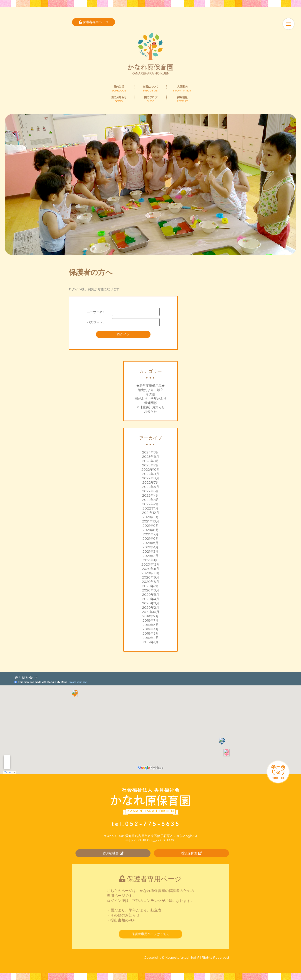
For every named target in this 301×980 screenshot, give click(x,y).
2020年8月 (150, 582)
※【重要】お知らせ (150, 407)
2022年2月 (150, 504)
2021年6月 (151, 539)
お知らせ (150, 411)
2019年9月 (150, 616)
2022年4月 (150, 495)
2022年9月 (151, 474)
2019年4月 (151, 629)
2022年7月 (151, 483)
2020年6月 (150, 590)
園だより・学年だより (150, 399)
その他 (150, 394)
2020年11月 (150, 569)
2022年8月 (151, 478)
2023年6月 (151, 457)
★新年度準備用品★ (150, 386)
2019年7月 (150, 621)
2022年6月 (151, 487)
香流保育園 (192, 853)
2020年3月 (151, 603)
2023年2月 (150, 465)
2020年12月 (150, 564)
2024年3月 (150, 452)
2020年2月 (151, 608)
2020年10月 (151, 573)
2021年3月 (150, 552)
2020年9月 (150, 577)
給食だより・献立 (150, 390)
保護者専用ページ (94, 22)
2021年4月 (150, 547)
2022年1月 (150, 508)
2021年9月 (151, 526)
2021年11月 (151, 517)
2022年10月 (150, 470)
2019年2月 (151, 638)
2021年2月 (150, 556)
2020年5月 (151, 595)
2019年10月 (151, 612)
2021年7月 (151, 534)
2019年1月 (151, 642)
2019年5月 (151, 625)
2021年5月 (150, 543)
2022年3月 (150, 500)
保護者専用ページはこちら (150, 934)
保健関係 (150, 403)
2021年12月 (151, 513)
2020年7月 (150, 586)
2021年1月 (150, 560)
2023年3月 (150, 461)
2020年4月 (151, 599)
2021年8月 (151, 530)
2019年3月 (151, 633)
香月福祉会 (113, 853)
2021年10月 (150, 521)
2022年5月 (150, 491)
